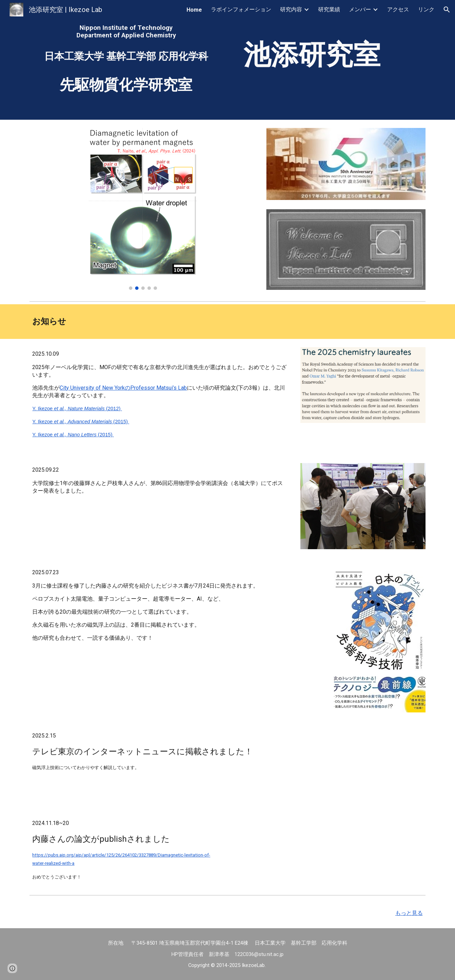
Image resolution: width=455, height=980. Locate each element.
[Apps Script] (346, 321)
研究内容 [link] (291, 9)
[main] (126, 32)
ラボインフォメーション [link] (241, 9)
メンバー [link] (360, 9)
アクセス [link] (398, 9)
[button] (447, 10)
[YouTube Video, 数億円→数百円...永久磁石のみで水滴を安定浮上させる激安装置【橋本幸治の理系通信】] (363, 764)
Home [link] (194, 10)
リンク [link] (426, 9)
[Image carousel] (143, 209)
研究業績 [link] (329, 9)
